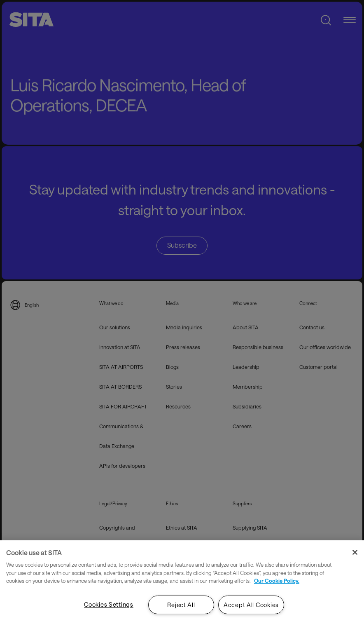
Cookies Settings (109, 604)
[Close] (355, 552)
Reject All (181, 605)
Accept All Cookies (251, 605)
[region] (182, 582)
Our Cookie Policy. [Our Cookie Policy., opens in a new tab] (277, 581)
